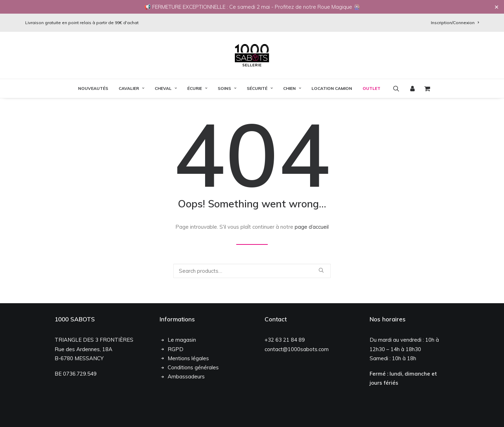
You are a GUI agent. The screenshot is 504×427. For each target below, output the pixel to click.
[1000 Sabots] (252, 55)
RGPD (176, 362)
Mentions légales (188, 372)
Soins (227, 88)
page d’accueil (312, 233)
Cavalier (131, 88)
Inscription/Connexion (455, 23)
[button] (398, 88)
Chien (292, 88)
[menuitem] (455, 23)
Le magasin (182, 353)
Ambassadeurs (186, 390)
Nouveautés (93, 88)
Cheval (166, 88)
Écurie (197, 88)
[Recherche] (252, 277)
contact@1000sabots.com (297, 362)
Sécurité (260, 88)
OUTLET (372, 88)
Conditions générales (193, 381)
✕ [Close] (496, 7)
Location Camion (332, 88)
